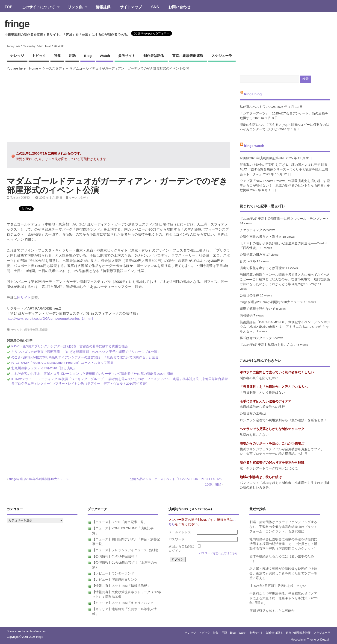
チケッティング (251, 230)
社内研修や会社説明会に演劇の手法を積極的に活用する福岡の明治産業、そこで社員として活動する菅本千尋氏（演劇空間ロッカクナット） (283, 544)
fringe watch (254, 145)
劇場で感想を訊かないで (257, 309)
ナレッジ (17, 56)
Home (33, 68)
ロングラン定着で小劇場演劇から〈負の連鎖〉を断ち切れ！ (283, 420)
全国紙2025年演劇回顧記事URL (262, 158)
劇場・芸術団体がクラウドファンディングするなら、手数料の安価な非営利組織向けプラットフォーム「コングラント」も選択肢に (283, 527)
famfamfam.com (35, 631)
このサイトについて (38, 7)
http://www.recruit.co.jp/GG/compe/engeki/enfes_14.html (50, 318)
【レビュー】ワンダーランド (113, 573)
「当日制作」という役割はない (262, 393)
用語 (72, 56)
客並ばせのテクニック (256, 338)
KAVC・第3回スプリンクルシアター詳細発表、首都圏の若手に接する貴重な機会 (69, 346)
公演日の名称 (249, 295)
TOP (8, 7)
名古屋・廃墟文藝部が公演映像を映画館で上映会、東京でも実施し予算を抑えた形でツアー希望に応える (283, 574)
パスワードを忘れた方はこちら (218, 553)
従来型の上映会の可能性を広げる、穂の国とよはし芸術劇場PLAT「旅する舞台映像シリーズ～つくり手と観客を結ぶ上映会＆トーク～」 (284, 170)
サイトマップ (131, 7)
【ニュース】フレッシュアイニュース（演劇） (126, 550)
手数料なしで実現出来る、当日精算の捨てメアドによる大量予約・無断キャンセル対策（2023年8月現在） (284, 598)
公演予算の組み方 (253, 255)
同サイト (24, 297)
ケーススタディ (54, 68)
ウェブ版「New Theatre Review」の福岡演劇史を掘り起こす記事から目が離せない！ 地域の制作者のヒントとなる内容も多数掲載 (285, 186)
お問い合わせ (179, 7)
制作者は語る (154, 56)
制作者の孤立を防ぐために (259, 378)
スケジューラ (222, 56)
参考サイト (127, 56)
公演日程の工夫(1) (253, 414)
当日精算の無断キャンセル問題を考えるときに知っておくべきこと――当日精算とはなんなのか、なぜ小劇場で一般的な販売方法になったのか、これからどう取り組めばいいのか (285, 279)
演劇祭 (44, 330)
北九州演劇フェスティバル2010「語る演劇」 (44, 368)
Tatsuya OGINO (20, 198)
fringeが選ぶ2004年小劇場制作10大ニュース (39, 479)
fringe (17, 24)
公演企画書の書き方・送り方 (261, 237)
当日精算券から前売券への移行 (262, 407)
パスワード (177, 539)
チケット (17, 330)
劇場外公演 (31, 330)
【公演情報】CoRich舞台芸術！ (115, 556)
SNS (155, 7)
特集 (57, 56)
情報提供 (103, 7)
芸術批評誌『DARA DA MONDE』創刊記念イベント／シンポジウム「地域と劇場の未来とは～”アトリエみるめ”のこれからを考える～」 (285, 327)
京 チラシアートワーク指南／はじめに (269, 468)
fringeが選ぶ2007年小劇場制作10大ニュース (271, 302)
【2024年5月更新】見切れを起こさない (268, 345)
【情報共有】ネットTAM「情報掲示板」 (121, 586)
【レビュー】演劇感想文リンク (115, 580)
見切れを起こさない (254, 435)
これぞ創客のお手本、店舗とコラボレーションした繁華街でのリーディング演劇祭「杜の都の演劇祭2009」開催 (92, 374)
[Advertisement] (118, 106)
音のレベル (248, 261)
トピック (39, 56)
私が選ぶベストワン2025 (258, 107)
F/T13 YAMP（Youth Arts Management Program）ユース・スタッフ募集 (62, 363)
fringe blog (253, 94)
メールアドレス (180, 532)
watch (105, 56)
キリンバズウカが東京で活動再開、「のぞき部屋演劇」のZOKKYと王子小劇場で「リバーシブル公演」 (86, 352)
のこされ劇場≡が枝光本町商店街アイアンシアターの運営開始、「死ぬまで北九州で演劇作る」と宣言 (85, 357)
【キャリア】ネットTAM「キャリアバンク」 (124, 603)
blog (88, 56)
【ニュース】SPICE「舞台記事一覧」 (120, 522)
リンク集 (75, 7)
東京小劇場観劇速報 (188, 56)
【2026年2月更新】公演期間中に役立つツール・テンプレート (284, 219)
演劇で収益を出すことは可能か (262, 268)
